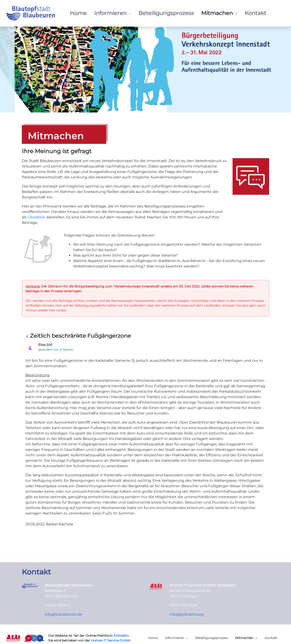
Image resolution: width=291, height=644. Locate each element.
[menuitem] (78, 13)
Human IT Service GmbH (111, 640)
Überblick (37, 217)
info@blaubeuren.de (64, 614)
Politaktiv (121, 636)
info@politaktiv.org (187, 614)
